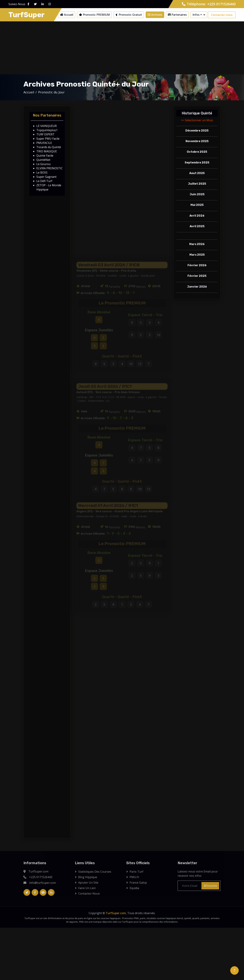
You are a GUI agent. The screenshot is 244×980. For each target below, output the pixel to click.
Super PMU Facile (48, 139)
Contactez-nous (222, 15)
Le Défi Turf (44, 181)
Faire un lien (87, 888)
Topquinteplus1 (47, 130)
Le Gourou (43, 164)
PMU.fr (134, 877)
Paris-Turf (136, 872)
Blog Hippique (88, 877)
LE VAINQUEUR (47, 126)
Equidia (134, 888)
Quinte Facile (45, 156)
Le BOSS (42, 172)
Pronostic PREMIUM (94, 15)
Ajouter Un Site (88, 883)
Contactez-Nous (89, 893)
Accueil (67, 15)
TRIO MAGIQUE (47, 151)
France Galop (138, 883)
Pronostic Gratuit (129, 15)
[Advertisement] (122, 48)
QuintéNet (43, 160)
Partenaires (177, 15)
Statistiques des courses (95, 872)
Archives (155, 15)
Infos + (197, 15)
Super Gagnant (46, 177)
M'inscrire (210, 886)
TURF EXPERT (45, 134)
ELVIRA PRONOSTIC (50, 168)
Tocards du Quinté (49, 147)
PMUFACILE (44, 143)
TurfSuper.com (116, 913)
